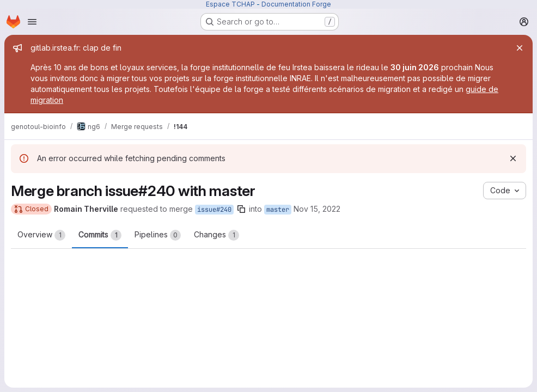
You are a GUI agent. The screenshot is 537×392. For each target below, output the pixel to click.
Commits (100, 235)
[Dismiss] (513, 158)
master (278, 210)
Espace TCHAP (230, 4)
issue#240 (214, 210)
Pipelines (158, 235)
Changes (216, 235)
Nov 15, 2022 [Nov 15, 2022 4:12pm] (317, 209)
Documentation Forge (296, 4)
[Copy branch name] (241, 209)
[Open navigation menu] (32, 22)
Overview (41, 235)
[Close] (520, 48)
